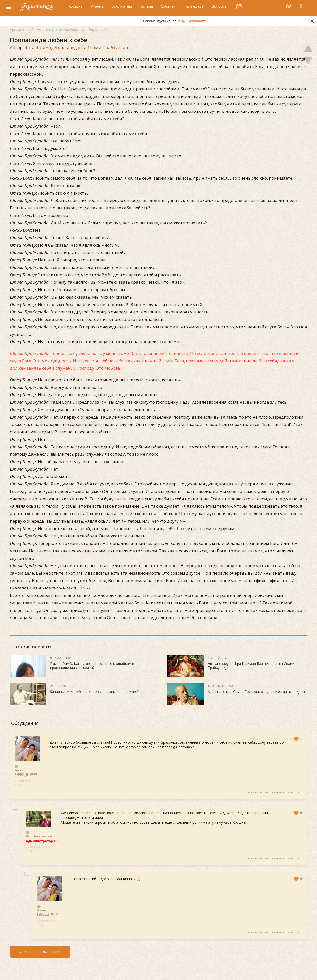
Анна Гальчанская (26, 770)
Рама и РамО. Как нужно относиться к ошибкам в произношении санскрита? (92, 665)
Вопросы (220, 9)
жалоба (294, 792)
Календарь (194, 9)
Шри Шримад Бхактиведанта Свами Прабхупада (76, 47)
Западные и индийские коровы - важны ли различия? (94, 691)
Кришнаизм (42, 9)
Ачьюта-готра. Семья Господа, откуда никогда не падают (256, 691)
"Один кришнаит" (202, 23)
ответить (254, 792)
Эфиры (147, 9)
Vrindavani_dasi (39, 836)
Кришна (75, 9)
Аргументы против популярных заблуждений (69, 30)
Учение (97, 9)
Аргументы (19, 30)
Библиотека (122, 9)
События (169, 9)
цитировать (275, 792)
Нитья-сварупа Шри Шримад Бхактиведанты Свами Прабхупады (251, 665)
